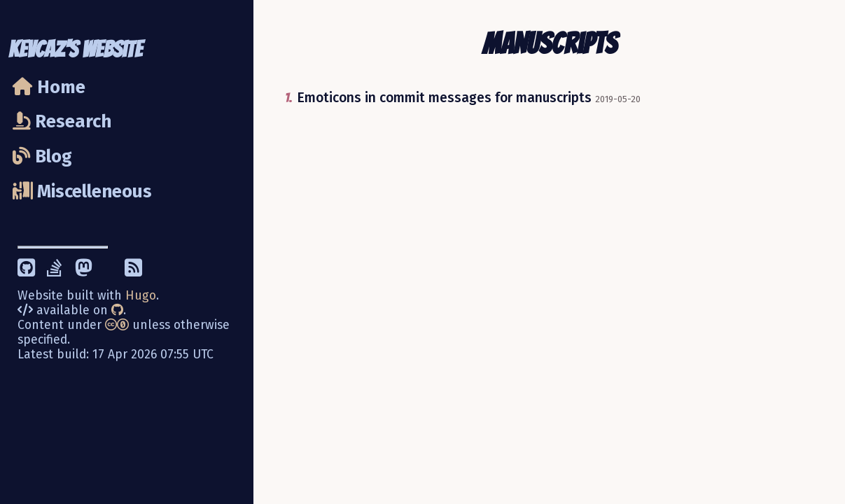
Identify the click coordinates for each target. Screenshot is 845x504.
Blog (42, 156)
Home (49, 87)
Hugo (141, 296)
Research (62, 121)
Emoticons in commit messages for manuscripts (444, 98)
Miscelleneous (82, 191)
